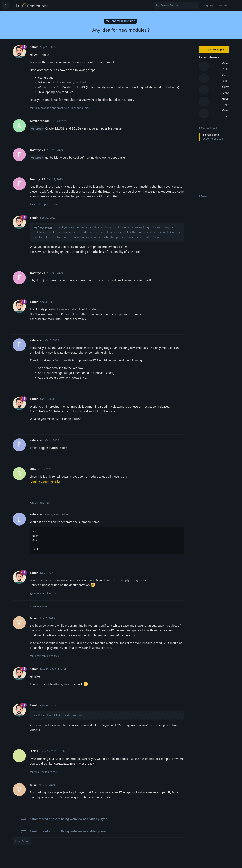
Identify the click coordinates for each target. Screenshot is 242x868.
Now (203, 196)
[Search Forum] (177, 5)
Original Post (208, 128)
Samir (39, 129)
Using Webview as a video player (84, 819)
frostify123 (45, 227)
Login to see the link (45, 481)
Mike (41, 715)
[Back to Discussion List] (5, 5)
